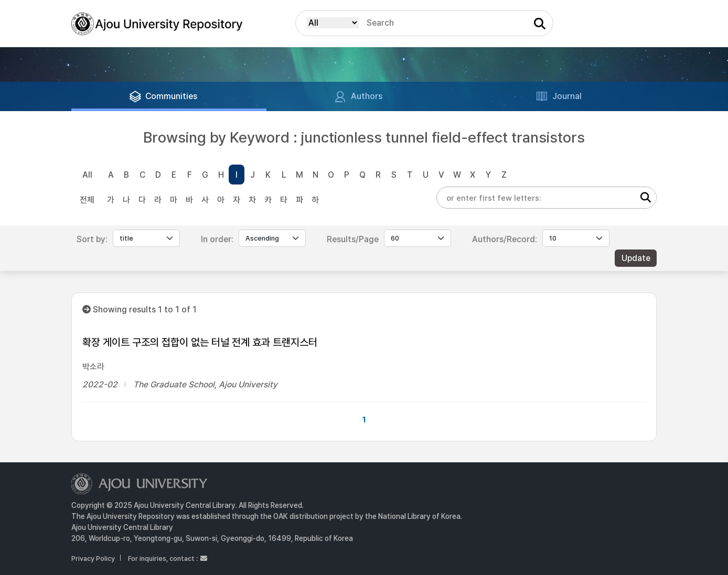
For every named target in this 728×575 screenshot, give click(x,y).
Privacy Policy (93, 558)
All (87, 175)
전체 (87, 200)
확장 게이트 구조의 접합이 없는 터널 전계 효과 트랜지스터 (200, 342)
